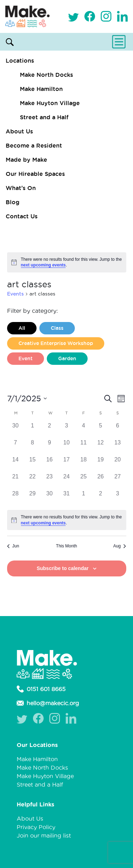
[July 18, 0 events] (84, 464)
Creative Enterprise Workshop (56, 343)
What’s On (21, 188)
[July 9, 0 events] (50, 447)
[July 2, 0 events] (50, 430)
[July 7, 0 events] (16, 447)
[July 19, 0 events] (101, 464)
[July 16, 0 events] (50, 464)
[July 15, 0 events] (33, 464)
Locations (20, 61)
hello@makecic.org (48, 703)
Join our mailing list (44, 835)
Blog (13, 202)
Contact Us (22, 216)
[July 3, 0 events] (67, 430)
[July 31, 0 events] (67, 498)
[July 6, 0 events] (118, 430)
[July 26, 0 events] (101, 481)
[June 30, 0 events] (16, 430)
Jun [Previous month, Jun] (13, 546)
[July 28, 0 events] (16, 498)
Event (26, 358)
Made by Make (26, 160)
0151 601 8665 (41, 689)
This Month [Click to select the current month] (66, 546)
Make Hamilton (41, 89)
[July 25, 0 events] (84, 481)
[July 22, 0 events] (33, 481)
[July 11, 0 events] (84, 447)
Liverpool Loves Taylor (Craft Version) (65, 374)
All (22, 328)
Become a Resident (34, 145)
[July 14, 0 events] (16, 464)
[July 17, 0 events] (67, 464)
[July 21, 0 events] (16, 481)
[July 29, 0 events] (33, 498)
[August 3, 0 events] (118, 498)
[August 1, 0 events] (84, 498)
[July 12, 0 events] (101, 447)
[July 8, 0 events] (33, 447)
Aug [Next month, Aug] (120, 546)
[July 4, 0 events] (84, 430)
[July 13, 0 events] (118, 447)
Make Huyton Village (50, 103)
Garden (67, 358)
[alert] (67, 262)
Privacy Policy (36, 827)
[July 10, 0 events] (67, 447)
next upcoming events (43, 265)
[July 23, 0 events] (50, 481)
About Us (19, 131)
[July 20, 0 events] (118, 464)
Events (15, 294)
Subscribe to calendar (62, 568)
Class (57, 328)
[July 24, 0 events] (67, 481)
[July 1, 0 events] (33, 430)
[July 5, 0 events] (101, 430)
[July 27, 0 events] (118, 481)
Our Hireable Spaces (35, 174)
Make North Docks (46, 75)
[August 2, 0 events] (101, 498)
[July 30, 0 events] (50, 498)
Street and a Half (44, 117)
